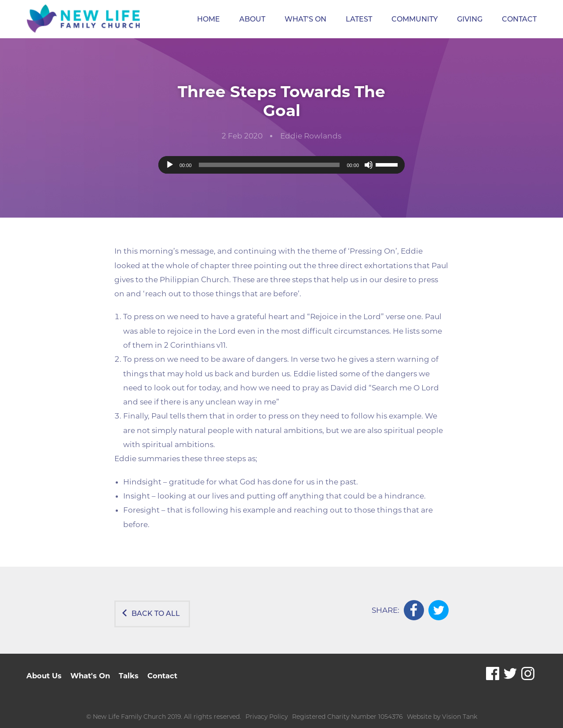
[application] (281, 165)
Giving (470, 19)
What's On (92, 668)
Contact (519, 19)
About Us (44, 668)
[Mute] (369, 165)
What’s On (305, 19)
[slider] (269, 165)
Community (415, 19)
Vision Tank (460, 709)
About (252, 19)
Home (208, 19)
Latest (359, 19)
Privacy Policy (267, 709)
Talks (131, 668)
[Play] (170, 165)
